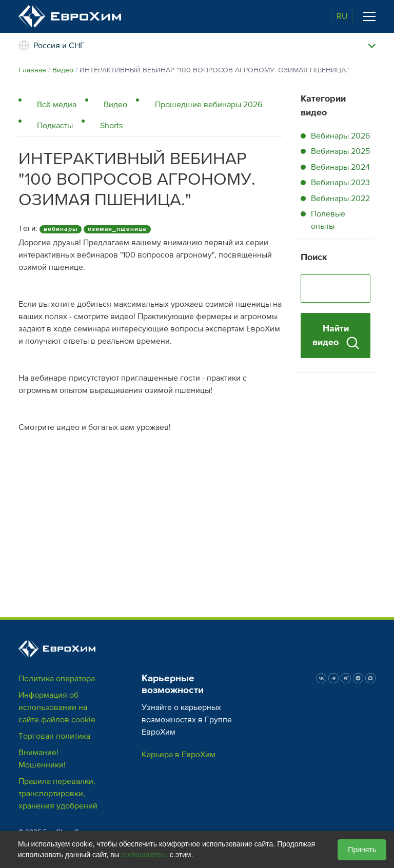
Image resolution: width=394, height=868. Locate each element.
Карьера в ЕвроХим (179, 755)
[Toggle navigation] (369, 16)
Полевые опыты (328, 220)
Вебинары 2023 (340, 183)
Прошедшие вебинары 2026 (209, 105)
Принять (362, 850)
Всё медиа (57, 105)
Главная (32, 70)
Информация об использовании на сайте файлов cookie (57, 707)
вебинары (61, 229)
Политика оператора (57, 679)
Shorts (111, 126)
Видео (63, 70)
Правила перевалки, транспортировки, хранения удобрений (58, 794)
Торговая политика (54, 736)
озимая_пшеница (117, 229)
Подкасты (55, 126)
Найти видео (336, 336)
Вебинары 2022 (340, 199)
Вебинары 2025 (340, 151)
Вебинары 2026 (340, 136)
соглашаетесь (145, 855)
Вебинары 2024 (340, 167)
